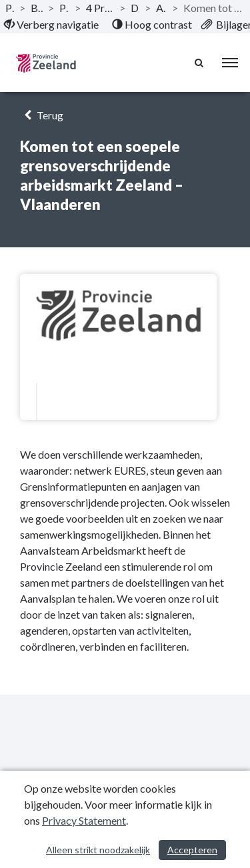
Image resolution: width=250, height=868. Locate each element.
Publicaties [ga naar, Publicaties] (10, 8)
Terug (42, 115)
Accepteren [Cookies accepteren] (192, 850)
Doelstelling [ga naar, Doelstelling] (135, 8)
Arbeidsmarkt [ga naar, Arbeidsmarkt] (161, 8)
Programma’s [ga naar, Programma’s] (64, 8)
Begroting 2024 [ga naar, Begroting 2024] (37, 8)
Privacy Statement (84, 820)
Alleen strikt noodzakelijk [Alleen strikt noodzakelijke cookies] (98, 850)
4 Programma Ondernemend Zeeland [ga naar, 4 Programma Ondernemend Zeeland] (100, 8)
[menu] (230, 63)
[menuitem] (51, 25)
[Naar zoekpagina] (200, 63)
